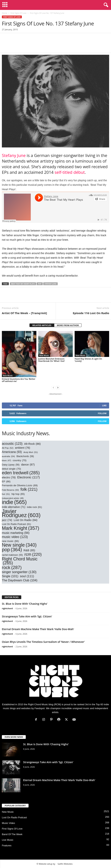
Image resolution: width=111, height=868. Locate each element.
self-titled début (70, 172)
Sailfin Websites (65, 864)
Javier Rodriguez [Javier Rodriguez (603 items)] (21, 513)
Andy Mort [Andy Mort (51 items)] (31, 452)
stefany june (51, 284)
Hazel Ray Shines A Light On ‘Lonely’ (88, 360)
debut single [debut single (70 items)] (11, 469)
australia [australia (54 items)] (8, 456)
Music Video (8, 823)
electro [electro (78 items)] (9, 478)
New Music (8, 376)
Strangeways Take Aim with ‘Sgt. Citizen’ (27, 616)
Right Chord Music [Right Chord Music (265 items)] (20, 561)
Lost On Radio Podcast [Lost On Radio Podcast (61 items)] (16, 524)
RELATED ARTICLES (42, 325)
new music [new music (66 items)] (10, 541)
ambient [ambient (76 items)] (22, 448)
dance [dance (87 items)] (28, 464)
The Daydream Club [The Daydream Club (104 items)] (20, 580)
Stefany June (14, 155)
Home (4, 13)
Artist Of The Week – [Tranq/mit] (24, 313)
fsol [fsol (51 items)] (6, 494)
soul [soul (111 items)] (27, 576)
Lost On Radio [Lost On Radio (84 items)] (26, 520)
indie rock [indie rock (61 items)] (34, 507)
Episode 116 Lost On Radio (91, 313)
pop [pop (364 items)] (12, 550)
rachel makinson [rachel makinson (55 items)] (12, 555)
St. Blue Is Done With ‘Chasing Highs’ (25, 604)
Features (7, 845)
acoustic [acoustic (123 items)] (12, 444)
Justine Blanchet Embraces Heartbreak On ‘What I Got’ (52, 360)
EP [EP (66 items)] (6, 481)
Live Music (8, 840)
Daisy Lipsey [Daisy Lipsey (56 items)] (11, 465)
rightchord (7, 608)
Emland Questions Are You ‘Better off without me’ (19, 380)
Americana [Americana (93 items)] (12, 452)
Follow (102, 413)
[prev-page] (53, 387)
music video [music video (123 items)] (15, 537)
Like (104, 405)
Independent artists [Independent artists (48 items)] (13, 498)
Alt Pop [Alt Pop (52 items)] (8, 448)
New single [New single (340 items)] (19, 545)
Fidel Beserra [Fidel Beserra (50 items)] (10, 490)
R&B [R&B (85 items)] (29, 550)
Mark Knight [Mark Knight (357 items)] (21, 528)
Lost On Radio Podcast (14, 817)
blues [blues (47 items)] (6, 461)
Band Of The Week (12, 834)
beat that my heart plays (23, 284)
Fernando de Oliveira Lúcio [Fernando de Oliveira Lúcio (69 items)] (20, 485)
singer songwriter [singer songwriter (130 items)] (19, 572)
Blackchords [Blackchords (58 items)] (25, 456)
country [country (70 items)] (20, 460)
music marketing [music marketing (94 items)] (16, 533)
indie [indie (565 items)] (14, 502)
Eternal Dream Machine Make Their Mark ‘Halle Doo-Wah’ (38, 629)
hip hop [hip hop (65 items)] (18, 494)
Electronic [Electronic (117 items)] (28, 477)
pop (40, 284)
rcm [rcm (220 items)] (33, 554)
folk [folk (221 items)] (29, 489)
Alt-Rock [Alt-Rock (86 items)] (32, 444)
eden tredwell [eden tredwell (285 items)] (21, 473)
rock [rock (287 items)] (12, 567)
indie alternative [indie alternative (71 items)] (14, 507)
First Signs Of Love (18, 13)
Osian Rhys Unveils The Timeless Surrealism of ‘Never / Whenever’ (43, 642)
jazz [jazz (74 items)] (7, 520)
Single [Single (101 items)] (10, 576)
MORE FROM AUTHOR (68, 325)
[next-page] (58, 387)
